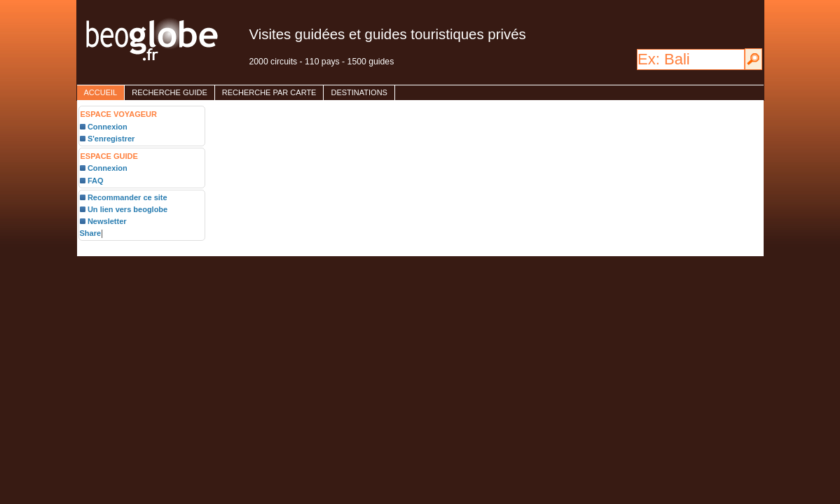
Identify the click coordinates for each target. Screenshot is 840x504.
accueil (101, 92)
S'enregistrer (111, 139)
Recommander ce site (128, 197)
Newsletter (107, 221)
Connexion (108, 127)
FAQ (96, 181)
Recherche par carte (269, 92)
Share (91, 233)
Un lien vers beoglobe (128, 209)
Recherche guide (170, 92)
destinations (359, 92)
